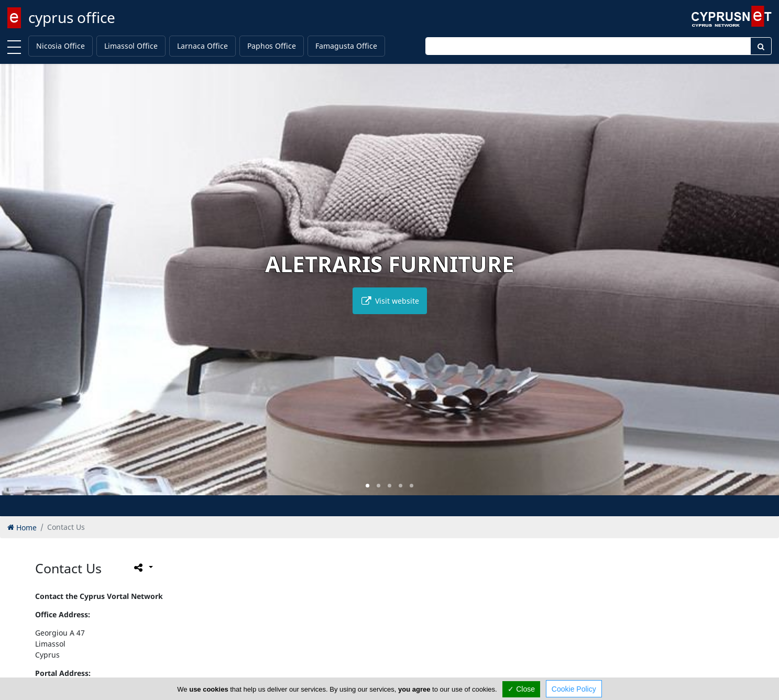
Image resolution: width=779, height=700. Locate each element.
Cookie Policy (574, 689)
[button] (367, 486)
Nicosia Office (61, 46)
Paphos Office (272, 46)
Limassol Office (131, 46)
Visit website (390, 301)
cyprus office (72, 17)
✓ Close (521, 689)
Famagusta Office (346, 46)
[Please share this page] (143, 567)
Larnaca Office (202, 46)
